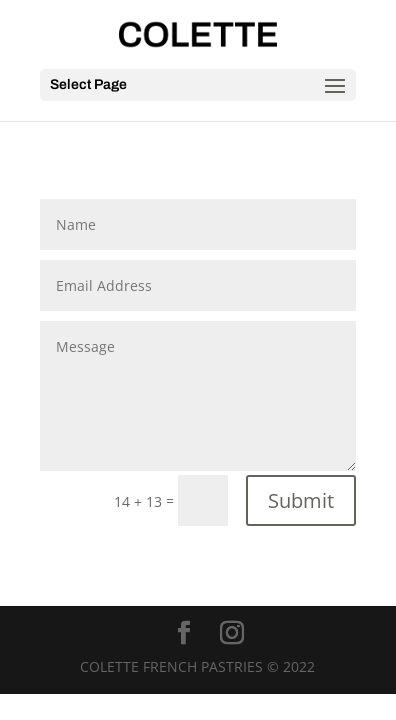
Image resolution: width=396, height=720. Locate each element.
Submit (301, 500)
